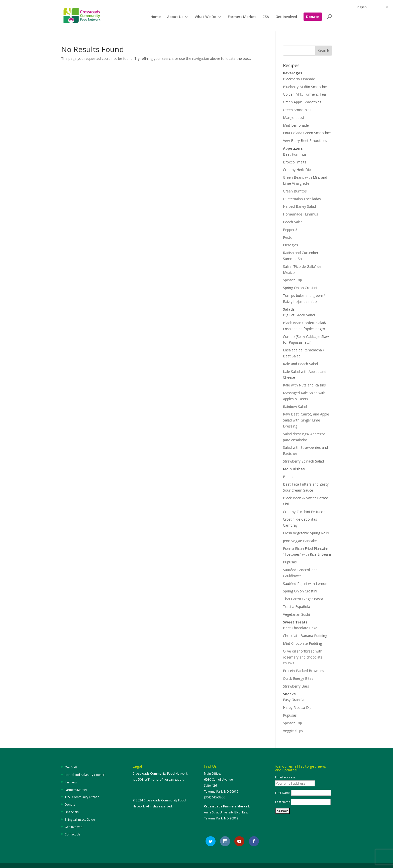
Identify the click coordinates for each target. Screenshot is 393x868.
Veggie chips (293, 731)
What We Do (206, 17)
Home (156, 17)
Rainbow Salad (295, 407)
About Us (175, 17)
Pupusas (290, 562)
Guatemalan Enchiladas (302, 199)
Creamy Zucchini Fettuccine (305, 512)
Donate (313, 17)
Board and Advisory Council (85, 775)
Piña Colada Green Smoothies (307, 133)
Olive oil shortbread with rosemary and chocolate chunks (303, 657)
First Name (283, 793)
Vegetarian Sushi (296, 614)
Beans (288, 477)
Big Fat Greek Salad (299, 315)
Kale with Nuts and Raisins (304, 385)
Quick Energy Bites (298, 678)
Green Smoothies (297, 110)
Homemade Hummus (301, 214)
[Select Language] (372, 7)
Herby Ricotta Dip (297, 707)
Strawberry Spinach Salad (303, 461)
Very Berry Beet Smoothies (305, 141)
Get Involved (286, 17)
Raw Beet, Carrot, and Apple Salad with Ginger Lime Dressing (306, 420)
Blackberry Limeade (299, 79)
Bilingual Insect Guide (80, 820)
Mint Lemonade (296, 125)
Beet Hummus (295, 154)
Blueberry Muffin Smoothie (305, 87)
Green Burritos (295, 191)
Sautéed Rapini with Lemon (305, 584)
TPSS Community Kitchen (82, 797)
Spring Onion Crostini (300, 288)
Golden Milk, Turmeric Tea (304, 94)
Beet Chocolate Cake (300, 628)
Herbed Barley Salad (299, 206)
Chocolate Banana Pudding (305, 636)
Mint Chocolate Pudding (302, 643)
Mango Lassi (293, 118)
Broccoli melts (295, 162)
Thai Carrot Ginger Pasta (303, 599)
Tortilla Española (297, 607)
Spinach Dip (292, 280)
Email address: (286, 777)
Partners (71, 782)
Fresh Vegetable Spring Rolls (306, 533)
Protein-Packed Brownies (304, 671)
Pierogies (290, 245)
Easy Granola (294, 700)
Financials (72, 812)
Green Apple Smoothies (302, 102)
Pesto (288, 237)
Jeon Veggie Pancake (300, 541)
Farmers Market (242, 17)
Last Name (283, 802)
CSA (266, 17)
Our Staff (71, 767)
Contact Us (72, 834)
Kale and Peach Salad (300, 364)
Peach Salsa (293, 222)
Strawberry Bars (296, 686)
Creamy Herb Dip (297, 170)
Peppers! (290, 230)
